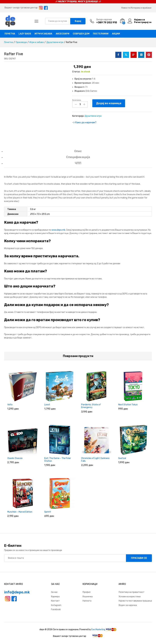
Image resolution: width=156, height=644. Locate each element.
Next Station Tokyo (128, 405)
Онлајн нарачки (104, 20)
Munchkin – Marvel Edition (20, 512)
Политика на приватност (132, 592)
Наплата (87, 601)
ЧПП (78, 163)
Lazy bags (25, 34)
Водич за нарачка (128, 605)
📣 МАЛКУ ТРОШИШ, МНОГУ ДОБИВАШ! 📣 (78, 2)
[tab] (78, 153)
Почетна (10, 34)
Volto (10, 405)
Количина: (77, 100)
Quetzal (122, 458)
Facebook (56, 609)
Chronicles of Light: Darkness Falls (95, 460)
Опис (78, 151)
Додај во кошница (109, 103)
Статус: (76, 72)
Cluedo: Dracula (15, 458)
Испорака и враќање (141, 8)
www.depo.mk (58, 230)
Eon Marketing (98, 630)
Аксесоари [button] (63, 34)
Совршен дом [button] (81, 34)
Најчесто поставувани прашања (135, 601)
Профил (87, 592)
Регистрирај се (143, 22)
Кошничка (88, 597)
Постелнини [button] (101, 34)
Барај (78, 21)
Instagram (56, 605)
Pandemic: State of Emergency (91, 406)
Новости (126, 8)
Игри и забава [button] (43, 34)
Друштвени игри (93, 116)
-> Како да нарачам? (84, 122)
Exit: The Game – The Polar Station (58, 460)
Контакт (55, 601)
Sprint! (48, 512)
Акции (116, 34)
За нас (54, 592)
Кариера (55, 597)
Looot (47, 405)
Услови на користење (130, 597)
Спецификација (78, 157)
